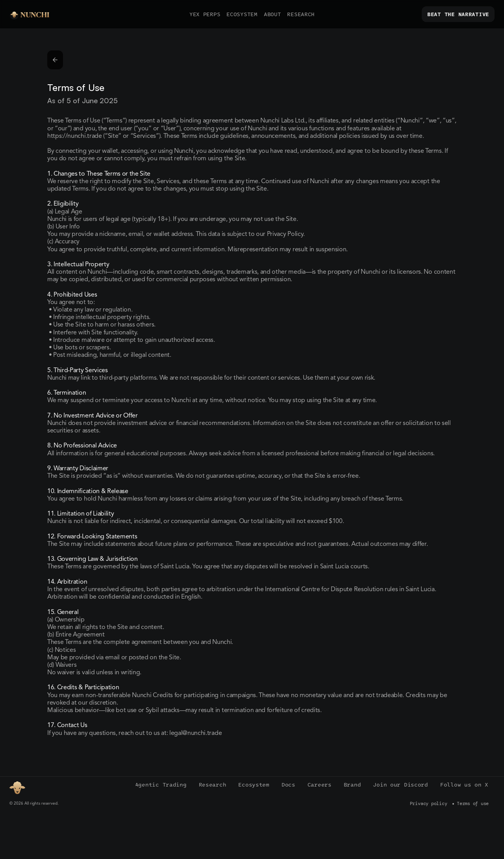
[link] (458, 14)
